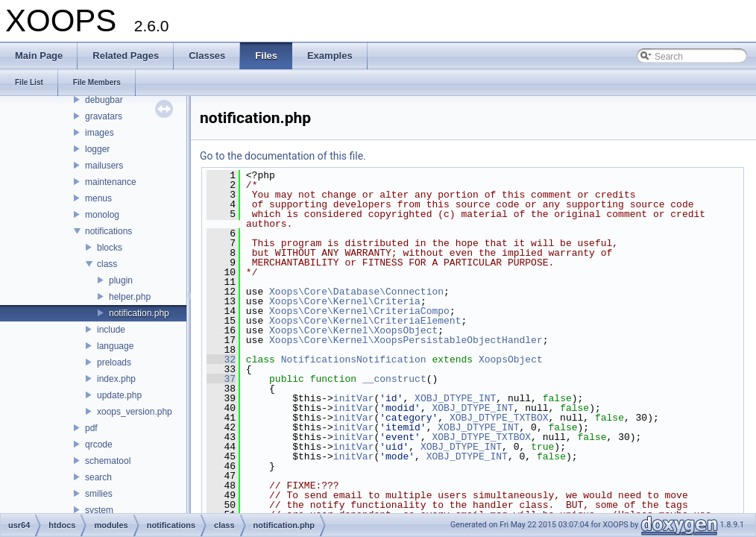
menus (98, 198)
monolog (102, 215)
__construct (394, 379)
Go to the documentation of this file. (283, 156)
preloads (114, 362)
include (111, 330)
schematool (108, 461)
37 (221, 379)
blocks (110, 248)
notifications (108, 231)
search (98, 477)
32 (221, 359)
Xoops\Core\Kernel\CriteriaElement (365, 321)
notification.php (139, 313)
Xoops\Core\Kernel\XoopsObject (353, 330)
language (115, 346)
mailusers (104, 166)
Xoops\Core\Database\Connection (356, 292)
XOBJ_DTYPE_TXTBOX (499, 418)
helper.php (130, 297)
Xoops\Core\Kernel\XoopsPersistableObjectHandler (406, 340)
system (99, 510)
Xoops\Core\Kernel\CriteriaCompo (359, 311)
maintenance (111, 182)
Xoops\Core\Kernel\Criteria (345, 301)
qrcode (99, 445)
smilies (99, 494)
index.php (116, 379)
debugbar (104, 100)
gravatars (104, 116)
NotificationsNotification (354, 359)
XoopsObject (511, 359)
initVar (354, 398)
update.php (119, 395)
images (100, 133)
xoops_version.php (135, 412)
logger (97, 149)
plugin (121, 280)
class (107, 264)
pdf (91, 428)
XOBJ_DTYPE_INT (455, 398)
